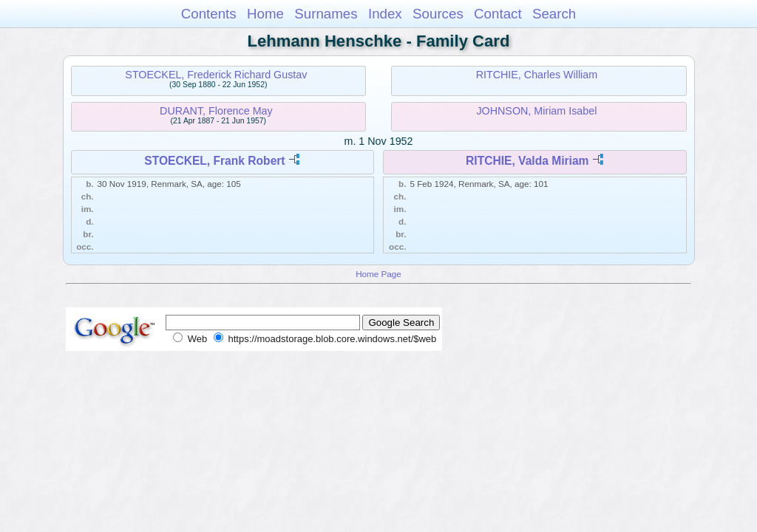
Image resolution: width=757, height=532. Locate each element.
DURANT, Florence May (216, 111)
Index (385, 14)
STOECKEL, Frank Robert (214, 161)
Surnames (326, 14)
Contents (209, 14)
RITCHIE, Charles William (537, 75)
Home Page (378, 274)
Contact (498, 14)
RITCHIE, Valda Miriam (527, 161)
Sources (438, 14)
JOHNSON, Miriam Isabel (536, 111)
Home (265, 14)
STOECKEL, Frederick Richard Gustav (216, 75)
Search (554, 14)
